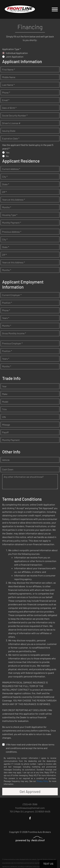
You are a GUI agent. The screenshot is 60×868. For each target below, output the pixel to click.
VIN (4, 417)
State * (6, 184)
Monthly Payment (11, 440)
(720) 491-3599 (30, 804)
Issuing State (9, 131)
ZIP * (4, 192)
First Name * (9, 69)
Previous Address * (12, 232)
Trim (4, 409)
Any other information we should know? (24, 477)
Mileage (6, 425)
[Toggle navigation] (55, 9)
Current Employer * (12, 295)
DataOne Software (48, 859)
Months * (7, 207)
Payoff (5, 432)
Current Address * (11, 169)
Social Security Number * (15, 115)
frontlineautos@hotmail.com (30, 808)
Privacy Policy (43, 781)
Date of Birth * (9, 108)
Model (5, 402)
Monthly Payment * (12, 223)
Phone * (6, 92)
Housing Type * (10, 215)
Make (5, 394)
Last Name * (8, 85)
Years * (6, 318)
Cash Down (8, 469)
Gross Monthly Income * (14, 333)
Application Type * (11, 49)
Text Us (48, 864)
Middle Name (9, 77)
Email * (6, 100)
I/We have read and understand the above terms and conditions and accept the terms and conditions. (30, 748)
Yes (8, 152)
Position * (7, 303)
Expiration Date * (11, 138)
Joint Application (15, 57)
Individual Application (17, 53)
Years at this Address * (13, 200)
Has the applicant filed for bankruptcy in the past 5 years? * (28, 147)
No (7, 156)
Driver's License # (11, 123)
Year (4, 386)
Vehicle (6, 460)
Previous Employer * (12, 343)
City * (5, 177)
